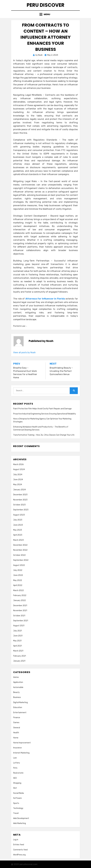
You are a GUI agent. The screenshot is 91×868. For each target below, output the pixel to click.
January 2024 (19, 490)
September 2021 (21, 621)
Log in (16, 840)
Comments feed (20, 850)
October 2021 (19, 616)
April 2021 (17, 646)
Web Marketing (20, 823)
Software (17, 798)
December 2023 (20, 495)
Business (17, 697)
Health (16, 733)
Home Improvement (22, 743)
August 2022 (19, 565)
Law (24, 326)
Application (18, 682)
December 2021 (20, 606)
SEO (15, 778)
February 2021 (20, 656)
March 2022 (18, 590)
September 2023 (21, 510)
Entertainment (20, 713)
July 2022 (18, 570)
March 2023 (18, 540)
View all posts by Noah (24, 352)
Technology (18, 808)
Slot (15, 788)
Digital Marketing (20, 702)
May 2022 (18, 580)
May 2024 (18, 485)
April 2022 (18, 585)
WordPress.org (19, 855)
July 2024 (18, 475)
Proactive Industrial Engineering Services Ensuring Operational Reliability (45, 414)
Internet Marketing (21, 753)
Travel (16, 813)
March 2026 (18, 464)
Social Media (19, 793)
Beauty (16, 692)
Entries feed (19, 845)
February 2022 (20, 595)
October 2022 (19, 555)
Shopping (17, 783)
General (17, 728)
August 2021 (19, 626)
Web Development (21, 818)
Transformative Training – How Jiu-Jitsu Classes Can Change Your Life (44, 435)
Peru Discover (45, 5)
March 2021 (18, 651)
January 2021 (19, 661)
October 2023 (19, 505)
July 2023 (18, 520)
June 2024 (18, 480)
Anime (16, 677)
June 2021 (18, 636)
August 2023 (19, 515)
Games (16, 723)
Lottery (17, 763)
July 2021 (17, 631)
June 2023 (18, 525)
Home (16, 738)
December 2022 (20, 545)
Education (18, 707)
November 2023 (20, 500)
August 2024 (19, 469)
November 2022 (20, 550)
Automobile (18, 687)
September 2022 (21, 560)
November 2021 (20, 611)
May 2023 (18, 530)
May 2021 (17, 641)
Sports (16, 803)
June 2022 (18, 575)
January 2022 (19, 600)
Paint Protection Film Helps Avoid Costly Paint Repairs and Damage (42, 409)
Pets (15, 768)
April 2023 (18, 535)
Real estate (18, 773)
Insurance (17, 748)
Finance (17, 718)
